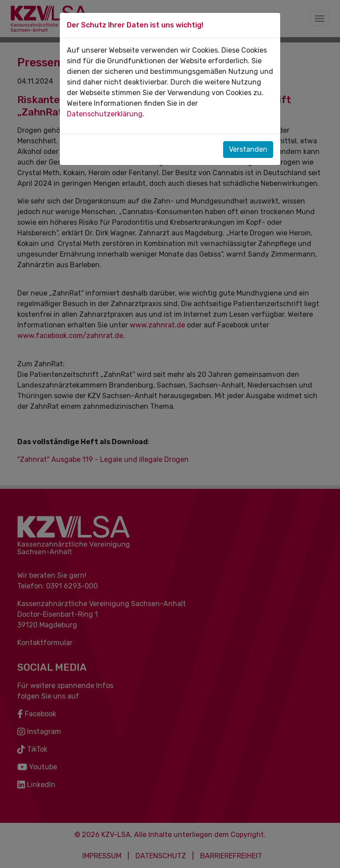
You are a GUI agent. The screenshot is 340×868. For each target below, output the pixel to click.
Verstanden (248, 149)
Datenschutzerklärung (105, 114)
